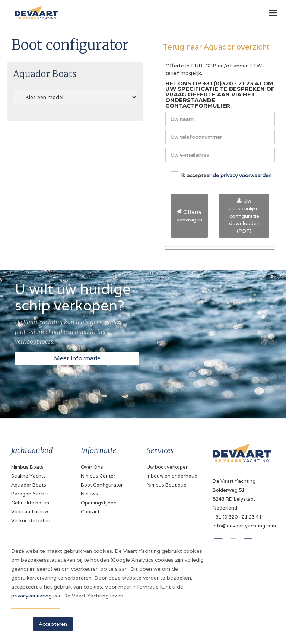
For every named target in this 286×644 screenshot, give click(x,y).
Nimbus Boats (27, 467)
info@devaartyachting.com (242, 526)
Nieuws (89, 494)
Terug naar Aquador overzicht (216, 47)
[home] (34, 10)
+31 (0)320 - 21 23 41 (237, 517)
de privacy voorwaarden (242, 175)
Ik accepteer (221, 175)
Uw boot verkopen (168, 467)
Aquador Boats (29, 485)
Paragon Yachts (30, 494)
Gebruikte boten (30, 503)
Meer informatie (77, 358)
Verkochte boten (31, 521)
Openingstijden (99, 503)
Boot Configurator (102, 485)
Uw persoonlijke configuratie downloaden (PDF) (244, 216)
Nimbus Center (98, 476)
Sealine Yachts (28, 476)
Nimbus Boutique (167, 485)
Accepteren (53, 624)
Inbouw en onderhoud (172, 476)
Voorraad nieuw (30, 512)
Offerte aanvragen (189, 216)
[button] (273, 13)
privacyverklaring (31, 596)
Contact (90, 512)
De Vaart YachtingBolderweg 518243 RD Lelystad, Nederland (234, 495)
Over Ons (92, 467)
